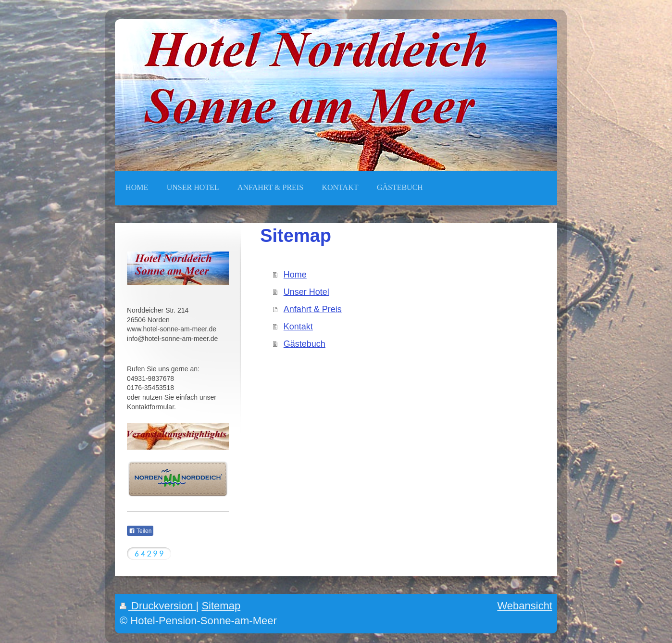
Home (295, 275)
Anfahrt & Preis (313, 309)
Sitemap (221, 606)
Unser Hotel (306, 292)
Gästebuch (305, 344)
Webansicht (525, 606)
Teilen (140, 531)
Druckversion (158, 606)
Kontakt (298, 327)
